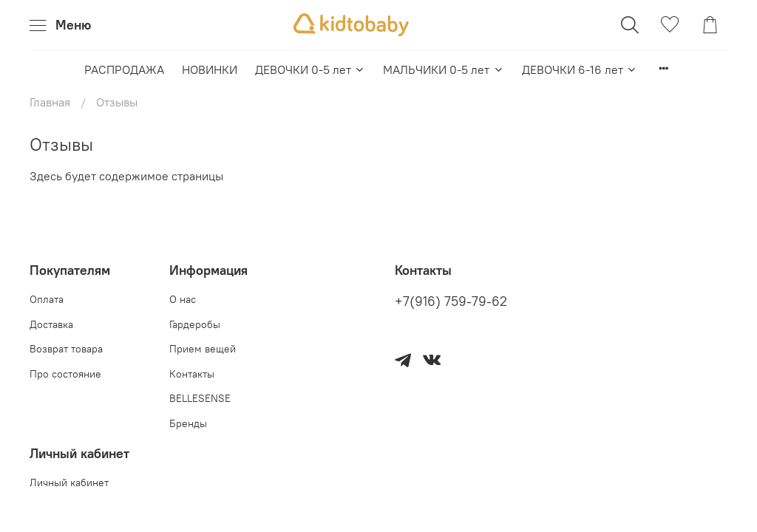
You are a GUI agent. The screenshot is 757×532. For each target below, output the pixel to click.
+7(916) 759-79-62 (451, 301)
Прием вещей (203, 349)
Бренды (188, 423)
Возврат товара (66, 349)
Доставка (51, 324)
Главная (50, 102)
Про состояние (65, 374)
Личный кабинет (69, 482)
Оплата (47, 299)
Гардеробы (195, 324)
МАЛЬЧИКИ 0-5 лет (443, 69)
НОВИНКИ (210, 69)
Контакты (192, 374)
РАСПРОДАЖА (124, 69)
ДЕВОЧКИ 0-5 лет (310, 69)
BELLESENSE (200, 398)
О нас (183, 299)
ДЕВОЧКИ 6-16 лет (580, 69)
